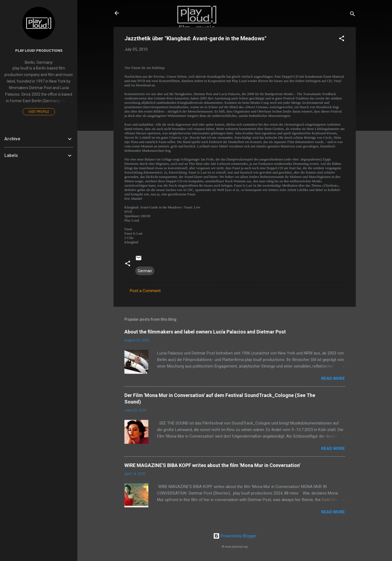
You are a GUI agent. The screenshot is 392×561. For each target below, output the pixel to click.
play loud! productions (39, 50)
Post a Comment (145, 291)
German (145, 271)
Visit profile (39, 112)
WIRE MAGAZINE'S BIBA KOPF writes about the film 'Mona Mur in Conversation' (212, 465)
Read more (333, 378)
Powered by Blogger (235, 536)
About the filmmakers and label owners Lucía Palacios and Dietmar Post (205, 332)
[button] (342, 39)
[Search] (353, 15)
